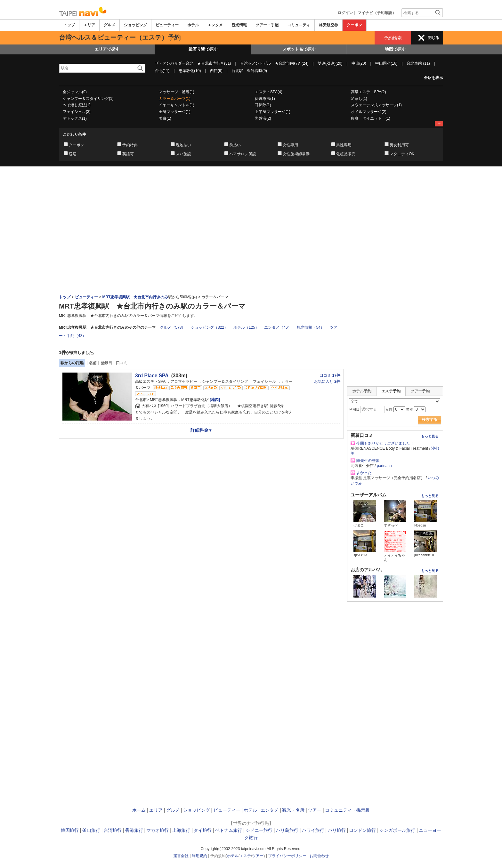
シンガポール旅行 (397, 830)
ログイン (345, 13)
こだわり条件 (74, 134)
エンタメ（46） (278, 327)
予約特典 (130, 145)
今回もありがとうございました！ (385, 443)
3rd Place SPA (152, 376)
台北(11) (162, 71)
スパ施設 (183, 154)
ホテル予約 (362, 391)
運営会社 (181, 856)
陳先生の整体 (368, 461)
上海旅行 (181, 830)
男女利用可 (399, 145)
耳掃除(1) (263, 105)
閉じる (433, 38)
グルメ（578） (173, 327)
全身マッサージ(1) (175, 112)
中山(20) (359, 63)
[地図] (214, 400)
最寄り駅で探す (203, 49)
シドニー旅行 (259, 830)
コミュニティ (299, 25)
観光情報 (239, 25)
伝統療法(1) (265, 99)
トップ (69, 25)
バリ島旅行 (287, 830)
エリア (89, 25)
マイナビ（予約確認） (377, 13)
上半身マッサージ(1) (273, 112)
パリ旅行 (337, 830)
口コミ (122, 363)
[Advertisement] (251, 184)
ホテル (193, 25)
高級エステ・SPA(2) (368, 92)
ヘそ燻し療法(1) (77, 105)
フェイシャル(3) (77, 112)
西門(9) (216, 71)
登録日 (106, 363)
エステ (245, 856)
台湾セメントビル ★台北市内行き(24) (274, 63)
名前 (93, 363)
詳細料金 (202, 430)
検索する (430, 420)
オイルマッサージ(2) (369, 112)
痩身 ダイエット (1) (371, 118)
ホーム (139, 810)
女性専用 (290, 145)
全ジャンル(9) (75, 92)
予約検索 (393, 38)
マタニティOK (402, 154)
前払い (235, 145)
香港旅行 (134, 830)
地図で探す (395, 49)
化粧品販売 (346, 154)
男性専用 (344, 145)
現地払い (183, 145)
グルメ (109, 25)
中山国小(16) (386, 63)
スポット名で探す (299, 49)
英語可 (128, 154)
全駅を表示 (433, 78)
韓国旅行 (70, 830)
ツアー (315, 810)
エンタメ (215, 25)
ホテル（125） (246, 327)
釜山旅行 (91, 830)
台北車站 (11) (418, 63)
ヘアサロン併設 (243, 154)
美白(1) (165, 118)
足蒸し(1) (359, 99)
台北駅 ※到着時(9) (249, 71)
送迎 (73, 154)
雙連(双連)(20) (330, 63)
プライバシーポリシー (287, 856)
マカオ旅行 (158, 830)
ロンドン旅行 (362, 830)
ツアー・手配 (267, 25)
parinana (384, 466)
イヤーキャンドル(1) (177, 105)
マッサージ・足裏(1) (177, 92)
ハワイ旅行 (313, 830)
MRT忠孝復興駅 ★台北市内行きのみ (135, 297)
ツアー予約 (420, 391)
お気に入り (327, 382)
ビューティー (167, 25)
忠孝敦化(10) (190, 71)
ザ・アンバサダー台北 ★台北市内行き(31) (193, 63)
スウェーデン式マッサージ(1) (376, 105)
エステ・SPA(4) (269, 92)
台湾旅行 (113, 830)
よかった (364, 473)
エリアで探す (107, 49)
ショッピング (135, 25)
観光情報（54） (310, 327)
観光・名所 (293, 810)
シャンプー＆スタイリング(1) (88, 99)
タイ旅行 (203, 830)
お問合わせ (319, 856)
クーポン (354, 25)
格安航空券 (328, 25)
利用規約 (199, 856)
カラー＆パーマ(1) (175, 99)
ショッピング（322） (209, 327)
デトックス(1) (75, 118)
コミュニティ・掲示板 (347, 810)
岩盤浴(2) (263, 118)
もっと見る (430, 436)
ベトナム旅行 (229, 830)
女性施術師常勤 (296, 154)
